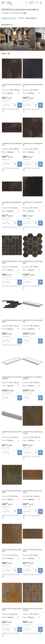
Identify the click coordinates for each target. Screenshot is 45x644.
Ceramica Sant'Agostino (12, 13)
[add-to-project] (20, 105)
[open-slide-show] (12, 69)
